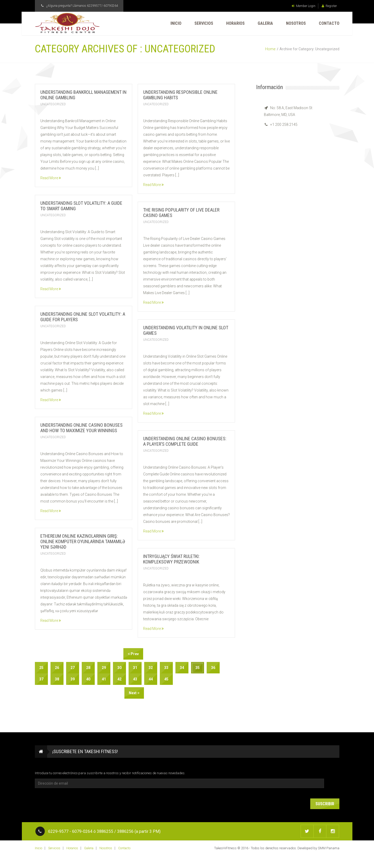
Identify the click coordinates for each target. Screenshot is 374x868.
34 (182, 668)
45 (166, 679)
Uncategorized (53, 104)
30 (119, 668)
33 (166, 668)
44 (151, 679)
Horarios (235, 23)
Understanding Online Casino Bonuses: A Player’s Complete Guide (185, 441)
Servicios (204, 23)
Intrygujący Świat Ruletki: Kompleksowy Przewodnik (171, 559)
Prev (133, 654)
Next (134, 693)
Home (270, 49)
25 (41, 668)
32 (151, 668)
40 (88, 679)
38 (57, 679)
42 (119, 679)
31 (135, 668)
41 (104, 679)
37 (41, 679)
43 (135, 679)
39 (73, 679)
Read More (51, 178)
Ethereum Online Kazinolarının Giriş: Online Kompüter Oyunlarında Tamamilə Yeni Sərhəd (83, 541)
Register (329, 6)
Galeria (265, 23)
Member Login (304, 6)
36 (213, 668)
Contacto (329, 23)
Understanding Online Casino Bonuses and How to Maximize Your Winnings (81, 428)
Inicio (176, 23)
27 (73, 668)
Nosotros (296, 23)
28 (88, 668)
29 (104, 668)
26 (57, 668)
